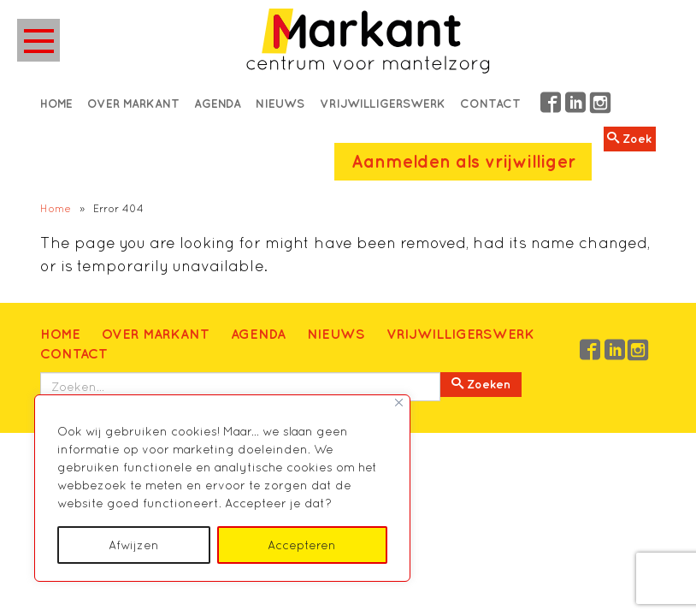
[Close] (399, 403)
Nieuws (280, 104)
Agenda (218, 104)
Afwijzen (134, 545)
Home (56, 104)
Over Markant (133, 104)
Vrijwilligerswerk (383, 104)
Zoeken (481, 384)
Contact (490, 104)
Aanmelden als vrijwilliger (463, 161)
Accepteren (302, 545)
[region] (222, 488)
